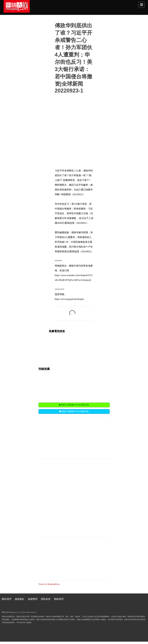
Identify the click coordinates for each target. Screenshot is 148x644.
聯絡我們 (59, 599)
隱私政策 (46, 599)
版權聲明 (33, 599)
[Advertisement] (61, 437)
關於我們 (7, 599)
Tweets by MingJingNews (49, 584)
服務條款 (20, 599)
